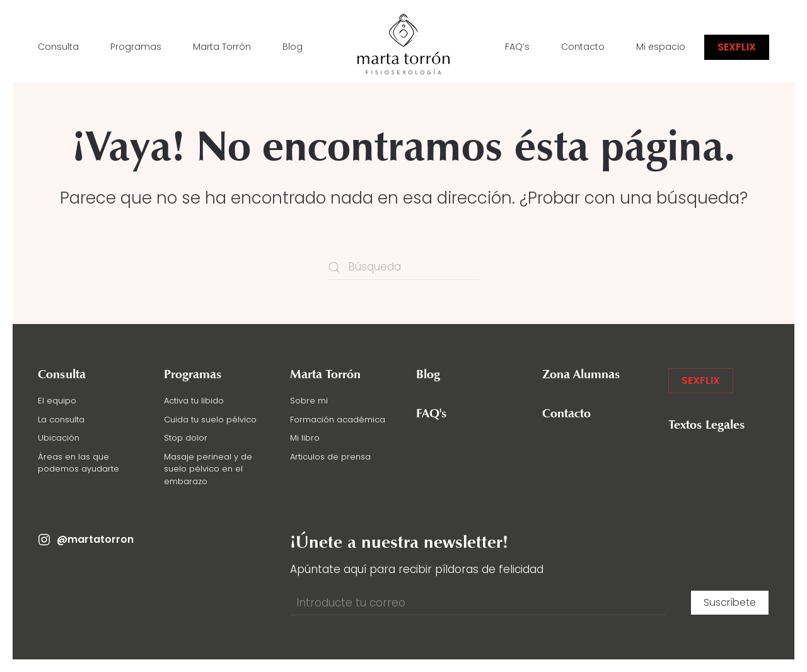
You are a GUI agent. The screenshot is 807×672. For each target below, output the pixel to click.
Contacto (583, 47)
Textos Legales (707, 426)
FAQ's (432, 414)
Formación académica (338, 420)
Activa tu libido (194, 401)
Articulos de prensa (330, 457)
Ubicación (59, 438)
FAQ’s (517, 47)
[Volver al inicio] (403, 47)
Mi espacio (661, 47)
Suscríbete (730, 602)
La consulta (61, 420)
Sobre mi (309, 401)
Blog (293, 47)
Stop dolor (186, 438)
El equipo (57, 401)
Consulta (58, 47)
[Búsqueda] (403, 267)
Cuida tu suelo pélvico (210, 420)
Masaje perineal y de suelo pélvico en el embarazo (208, 469)
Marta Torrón (222, 47)
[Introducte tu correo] (478, 603)
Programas (136, 47)
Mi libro (305, 438)
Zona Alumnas (581, 375)
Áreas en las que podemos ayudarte (78, 463)
